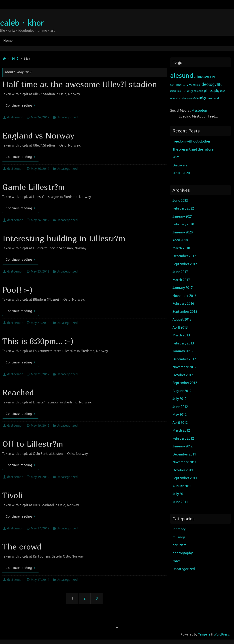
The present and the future (193, 150)
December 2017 (184, 256)
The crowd (22, 546)
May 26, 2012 (40, 117)
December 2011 (184, 454)
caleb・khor (22, 23)
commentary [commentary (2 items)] (179, 85)
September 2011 (185, 478)
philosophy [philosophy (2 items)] (212, 91)
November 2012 (184, 367)
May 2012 (180, 415)
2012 (15, 59)
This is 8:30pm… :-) (38, 341)
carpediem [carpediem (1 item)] (209, 77)
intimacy (179, 529)
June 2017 (180, 272)
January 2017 (183, 288)
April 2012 (180, 423)
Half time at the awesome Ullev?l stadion (80, 84)
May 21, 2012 (40, 323)
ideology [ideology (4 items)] (208, 84)
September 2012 (185, 383)
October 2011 (183, 470)
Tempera (204, 635)
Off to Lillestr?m (33, 444)
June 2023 (180, 201)
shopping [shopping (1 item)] (187, 98)
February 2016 (183, 304)
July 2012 (180, 399)
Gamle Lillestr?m (33, 187)
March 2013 (181, 335)
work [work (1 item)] (217, 98)
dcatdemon (15, 117)
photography (183, 553)
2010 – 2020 (181, 173)
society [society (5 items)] (199, 98)
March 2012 (181, 431)
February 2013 (183, 343)
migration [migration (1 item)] (175, 91)
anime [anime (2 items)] (198, 77)
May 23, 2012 (40, 272)
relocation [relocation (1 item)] (176, 98)
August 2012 (182, 391)
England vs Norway (38, 135)
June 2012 (180, 407)
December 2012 (184, 359)
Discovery (180, 165)
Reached (18, 392)
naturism (179, 545)
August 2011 (182, 486)
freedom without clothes (191, 142)
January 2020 (183, 232)
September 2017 (185, 264)
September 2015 (185, 312)
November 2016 (184, 296)
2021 (176, 157)
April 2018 (180, 240)
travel (177, 561)
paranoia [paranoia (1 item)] (199, 91)
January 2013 (183, 351)
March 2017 (181, 280)
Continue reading (21, 106)
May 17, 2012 (40, 528)
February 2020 (183, 224)
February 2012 (183, 439)
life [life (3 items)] (220, 85)
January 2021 (183, 217)
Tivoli (12, 495)
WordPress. (222, 635)
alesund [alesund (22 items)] (182, 76)
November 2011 (184, 462)
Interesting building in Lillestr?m (64, 238)
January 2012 (183, 446)
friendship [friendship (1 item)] (194, 85)
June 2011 (180, 502)
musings (179, 537)
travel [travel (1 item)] (210, 98)
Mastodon (199, 111)
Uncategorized (67, 117)
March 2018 (181, 248)
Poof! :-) (17, 290)
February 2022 (183, 209)
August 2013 (182, 320)
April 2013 (180, 328)
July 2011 (180, 494)
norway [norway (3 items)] (187, 91)
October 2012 (183, 375)
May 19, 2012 (40, 426)
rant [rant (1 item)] (222, 91)
